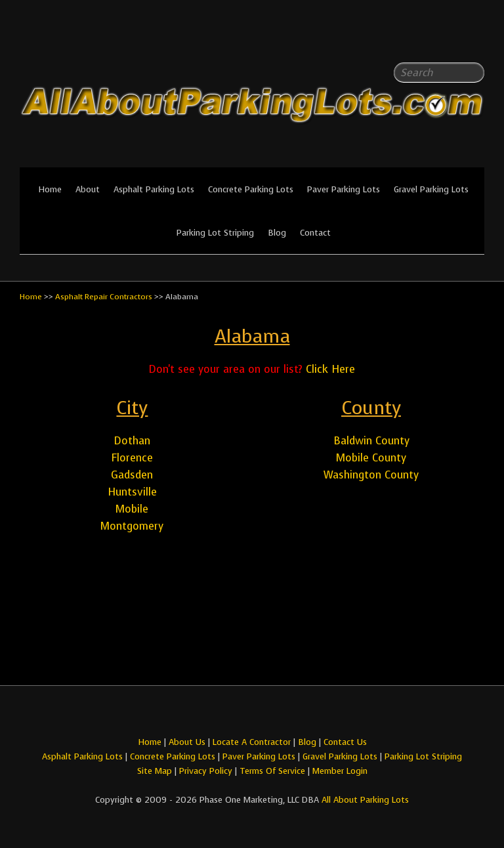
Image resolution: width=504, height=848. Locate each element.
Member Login (340, 771)
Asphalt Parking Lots (154, 189)
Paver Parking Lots (344, 189)
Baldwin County (371, 441)
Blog (277, 233)
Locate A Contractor (252, 742)
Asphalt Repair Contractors (104, 297)
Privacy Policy (206, 771)
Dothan (132, 441)
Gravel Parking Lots (431, 189)
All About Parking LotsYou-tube (474, 39)
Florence (132, 458)
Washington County (371, 475)
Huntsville (132, 492)
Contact (315, 233)
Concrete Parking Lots (251, 189)
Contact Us (345, 742)
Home (50, 189)
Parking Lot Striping (215, 233)
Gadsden (132, 475)
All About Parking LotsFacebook (448, 39)
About (88, 189)
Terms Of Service (274, 771)
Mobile (132, 509)
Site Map (155, 771)
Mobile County (371, 458)
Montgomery (132, 526)
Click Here (330, 369)
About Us (187, 742)
